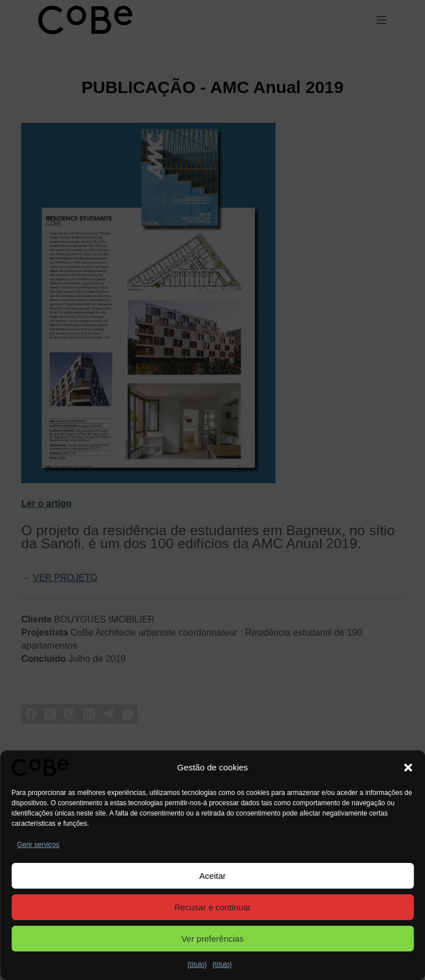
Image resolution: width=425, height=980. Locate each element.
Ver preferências (212, 939)
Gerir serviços (38, 845)
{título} (197, 965)
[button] (408, 768)
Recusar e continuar (212, 907)
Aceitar (212, 876)
